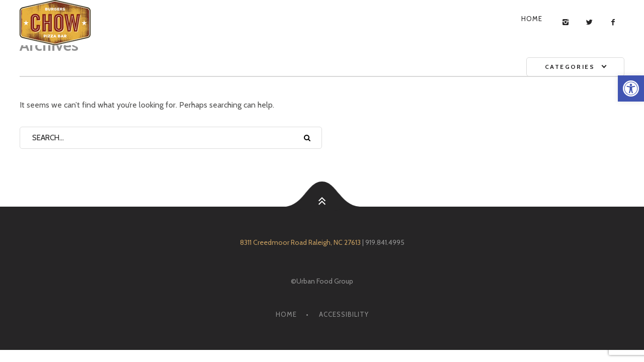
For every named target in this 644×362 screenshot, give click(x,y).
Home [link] (532, 19)
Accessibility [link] (344, 314)
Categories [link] (570, 67)
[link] (631, 88)
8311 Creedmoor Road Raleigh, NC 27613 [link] (300, 242)
